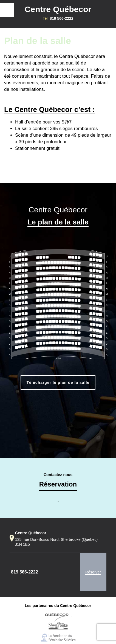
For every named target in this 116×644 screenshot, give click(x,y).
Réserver (93, 572)
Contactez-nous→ (58, 488)
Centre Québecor (58, 9)
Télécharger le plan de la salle (58, 383)
